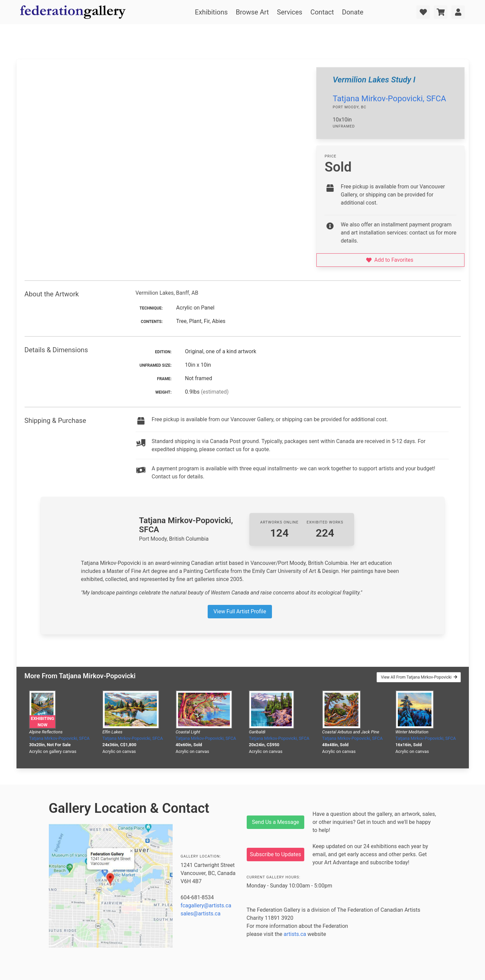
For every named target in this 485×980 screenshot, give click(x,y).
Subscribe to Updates (276, 854)
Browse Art (252, 12)
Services (290, 12)
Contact (322, 12)
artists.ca (295, 934)
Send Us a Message (275, 822)
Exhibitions (211, 12)
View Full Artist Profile (240, 611)
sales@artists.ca (201, 914)
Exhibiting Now (43, 722)
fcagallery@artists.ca (206, 905)
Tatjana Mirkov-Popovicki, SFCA (389, 99)
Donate (353, 12)
